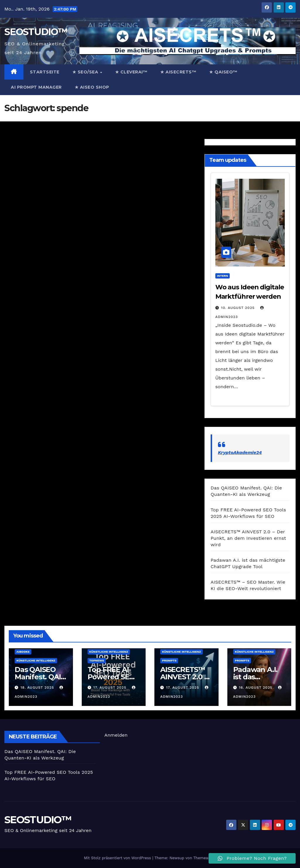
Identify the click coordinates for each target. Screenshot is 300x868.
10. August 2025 (239, 308)
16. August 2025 (256, 687)
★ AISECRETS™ (178, 72)
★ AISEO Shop (92, 87)
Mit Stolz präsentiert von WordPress (118, 858)
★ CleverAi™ (131, 72)
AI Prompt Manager (36, 87)
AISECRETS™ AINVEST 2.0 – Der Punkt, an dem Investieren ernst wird (248, 538)
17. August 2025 (110, 687)
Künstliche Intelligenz (36, 660)
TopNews (97, 660)
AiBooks (23, 652)
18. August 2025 (38, 687)
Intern (223, 276)
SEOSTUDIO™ (36, 32)
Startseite (45, 72)
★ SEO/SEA (86, 72)
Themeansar (205, 858)
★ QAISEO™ (223, 72)
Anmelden (116, 735)
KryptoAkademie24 (240, 452)
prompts (169, 660)
